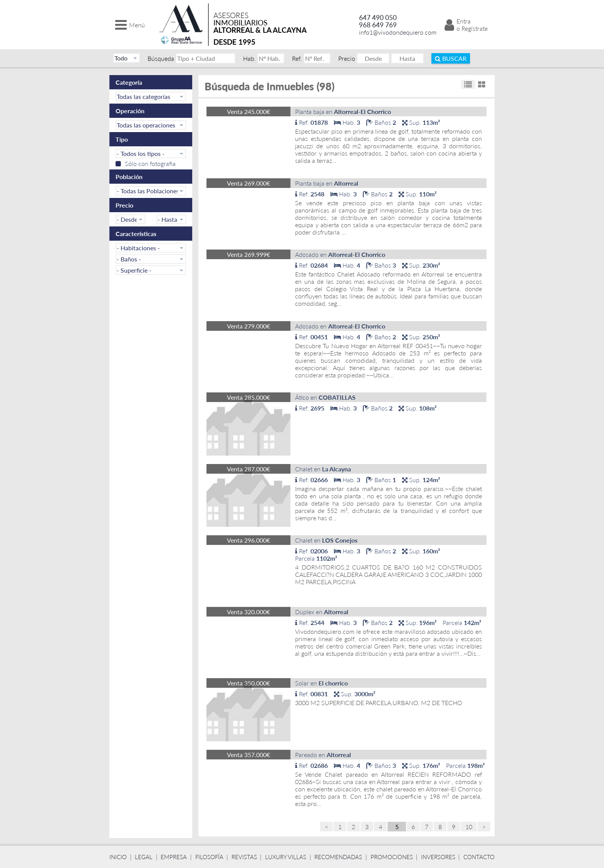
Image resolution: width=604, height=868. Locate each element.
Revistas (244, 857)
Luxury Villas (286, 857)
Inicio (118, 857)
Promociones (392, 857)
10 (469, 827)
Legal (144, 857)
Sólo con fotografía (146, 163)
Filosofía (209, 857)
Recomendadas (338, 857)
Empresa (174, 857)
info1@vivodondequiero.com (398, 32)
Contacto (479, 857)
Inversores (438, 857)
